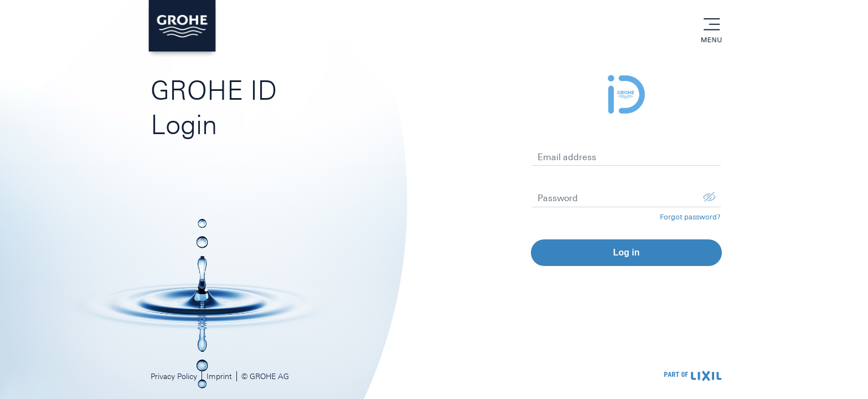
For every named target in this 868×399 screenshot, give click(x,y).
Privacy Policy (174, 376)
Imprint (219, 376)
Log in (626, 252)
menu (711, 25)
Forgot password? (690, 217)
